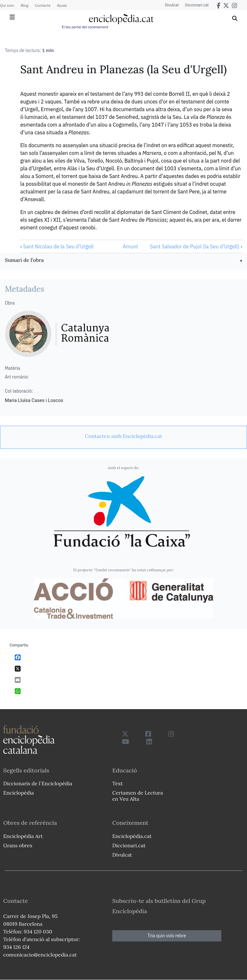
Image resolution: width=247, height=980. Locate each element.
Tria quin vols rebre (167, 936)
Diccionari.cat (197, 5)
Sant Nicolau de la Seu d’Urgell (57, 246)
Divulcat (172, 5)
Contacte (42, 5)
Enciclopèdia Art (23, 836)
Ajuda (62, 5)
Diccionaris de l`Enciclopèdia (38, 783)
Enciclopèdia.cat (132, 836)
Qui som (7, 5)
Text (118, 783)
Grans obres (18, 845)
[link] (123, 261)
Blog (24, 5)
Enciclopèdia (18, 793)
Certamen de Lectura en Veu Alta (138, 796)
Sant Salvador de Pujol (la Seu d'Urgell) (196, 246)
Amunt (130, 246)
